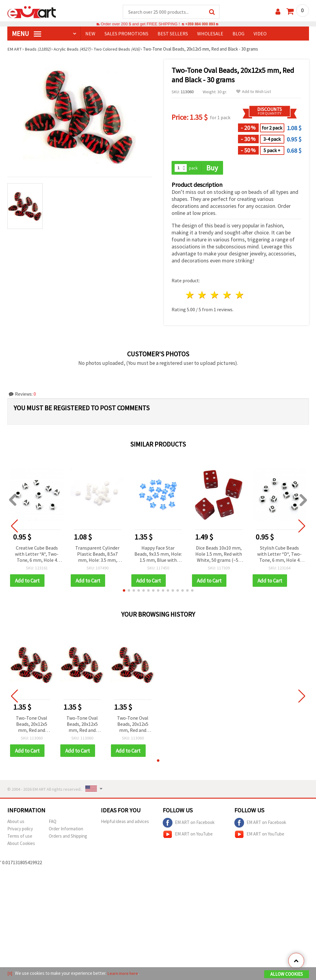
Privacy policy (20, 830)
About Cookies (21, 844)
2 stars (202, 296)
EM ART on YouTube (188, 835)
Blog (238, 34)
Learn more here (123, 973)
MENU (27, 34)
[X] (10, 973)
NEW (90, 34)
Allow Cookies (287, 974)
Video (260, 34)
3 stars (215, 296)
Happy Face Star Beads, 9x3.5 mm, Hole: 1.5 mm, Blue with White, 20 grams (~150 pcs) (158, 555)
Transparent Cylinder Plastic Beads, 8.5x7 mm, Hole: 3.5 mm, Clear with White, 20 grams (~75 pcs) (97, 555)
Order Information (66, 830)
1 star (190, 296)
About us (16, 822)
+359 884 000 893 (200, 24)
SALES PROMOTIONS (126, 34)
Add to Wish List (254, 92)
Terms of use (20, 837)
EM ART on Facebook (189, 824)
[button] (124, 591)
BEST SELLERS (173, 34)
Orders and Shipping (68, 837)
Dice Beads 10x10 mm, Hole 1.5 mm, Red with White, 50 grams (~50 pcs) (219, 555)
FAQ (53, 822)
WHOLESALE (210, 34)
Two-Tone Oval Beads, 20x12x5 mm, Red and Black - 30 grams (32, 725)
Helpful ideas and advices (125, 822)
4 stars (227, 296)
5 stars (240, 296)
